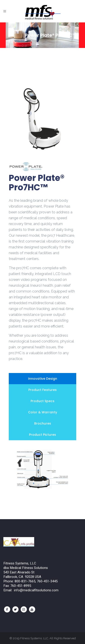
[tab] (42, 379)
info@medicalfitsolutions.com (36, 590)
